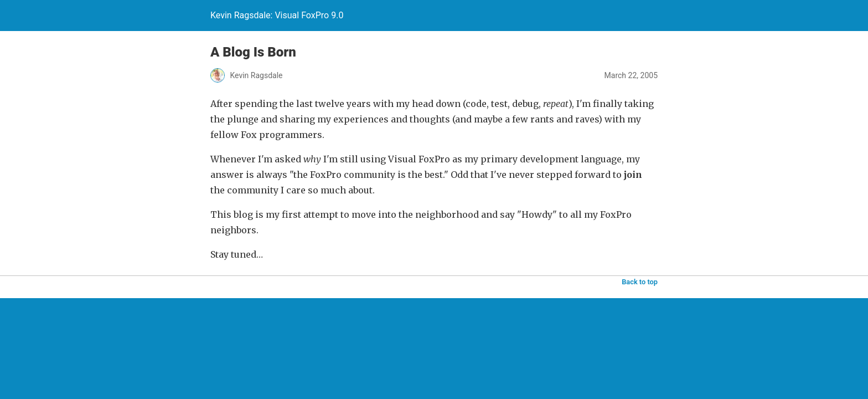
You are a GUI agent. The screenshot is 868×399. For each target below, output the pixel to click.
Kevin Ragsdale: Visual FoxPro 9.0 (277, 15)
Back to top (640, 282)
